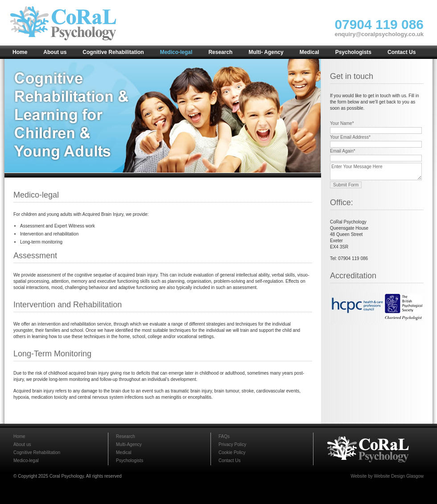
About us (22, 444)
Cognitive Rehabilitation (37, 452)
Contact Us (229, 461)
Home (19, 436)
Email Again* (343, 151)
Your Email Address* (350, 137)
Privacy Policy (232, 444)
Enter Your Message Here (376, 171)
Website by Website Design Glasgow (387, 476)
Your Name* (342, 123)
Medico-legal (26, 461)
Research (126, 436)
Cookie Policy (232, 452)
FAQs (224, 436)
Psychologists (130, 461)
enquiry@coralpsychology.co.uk (379, 34)
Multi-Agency (129, 444)
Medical (124, 452)
